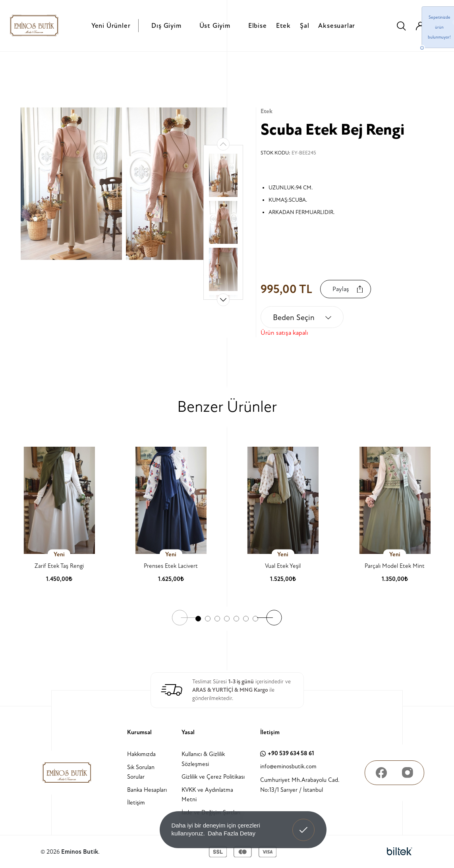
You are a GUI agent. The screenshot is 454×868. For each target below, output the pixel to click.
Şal (304, 26)
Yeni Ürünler (111, 26)
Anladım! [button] (304, 824)
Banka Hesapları (147, 790)
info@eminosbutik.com (288, 767)
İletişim (136, 803)
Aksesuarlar (337, 26)
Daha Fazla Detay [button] (232, 833)
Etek (283, 26)
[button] (223, 300)
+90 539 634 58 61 (287, 753)
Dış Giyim (166, 26)
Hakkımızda (141, 754)
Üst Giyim (215, 26)
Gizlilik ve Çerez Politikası (213, 777)
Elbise (258, 26)
